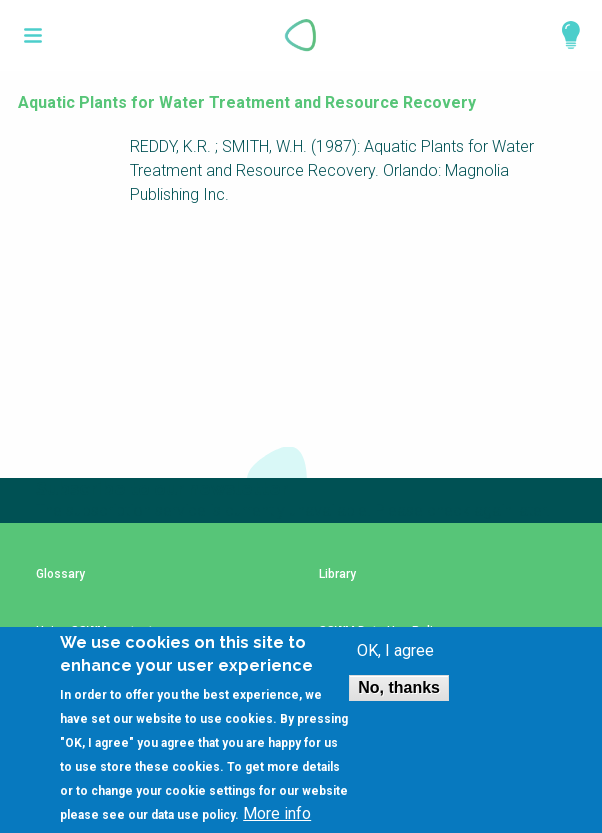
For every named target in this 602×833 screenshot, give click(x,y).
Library (337, 574)
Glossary (60, 574)
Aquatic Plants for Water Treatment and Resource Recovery (247, 102)
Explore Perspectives (562, 35)
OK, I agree (395, 663)
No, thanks (399, 699)
